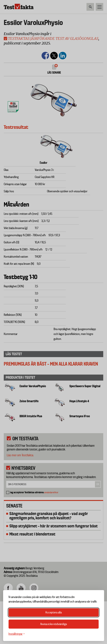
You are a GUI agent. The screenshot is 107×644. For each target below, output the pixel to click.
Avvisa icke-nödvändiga (53, 624)
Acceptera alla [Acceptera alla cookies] (53, 612)
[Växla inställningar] (17, 634)
